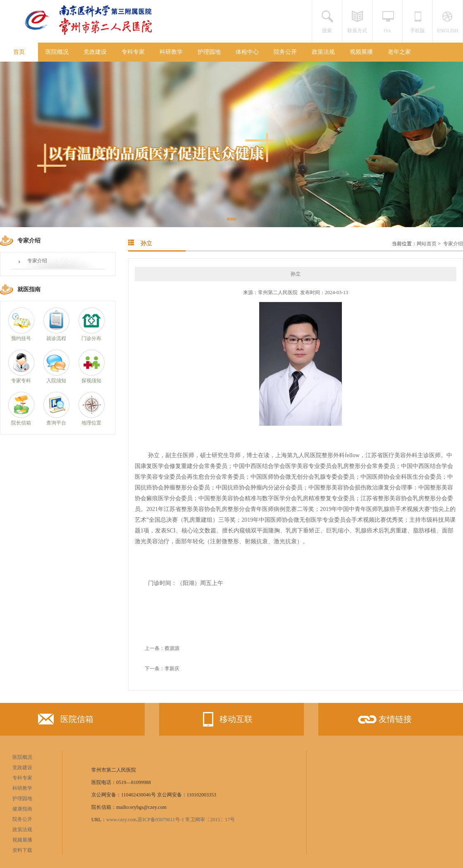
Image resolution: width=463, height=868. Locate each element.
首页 (19, 52)
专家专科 (21, 381)
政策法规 (323, 52)
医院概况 (57, 52)
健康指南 (22, 809)
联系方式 (357, 31)
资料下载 (22, 850)
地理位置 (91, 423)
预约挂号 (21, 338)
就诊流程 (56, 338)
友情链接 (384, 722)
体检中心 (247, 52)
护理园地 (209, 52)
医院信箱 (66, 721)
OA (387, 31)
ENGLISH (447, 31)
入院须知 (56, 381)
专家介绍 (37, 261)
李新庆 (172, 669)
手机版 (418, 31)
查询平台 (56, 423)
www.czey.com (121, 820)
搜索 (327, 31)
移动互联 (225, 719)
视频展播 (361, 52)
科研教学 (171, 52)
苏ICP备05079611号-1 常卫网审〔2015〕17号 (186, 820)
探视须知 (91, 381)
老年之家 (399, 52)
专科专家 (133, 52)
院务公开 (285, 52)
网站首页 (427, 244)
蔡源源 (172, 648)
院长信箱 (21, 423)
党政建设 (95, 52)
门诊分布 (91, 338)
